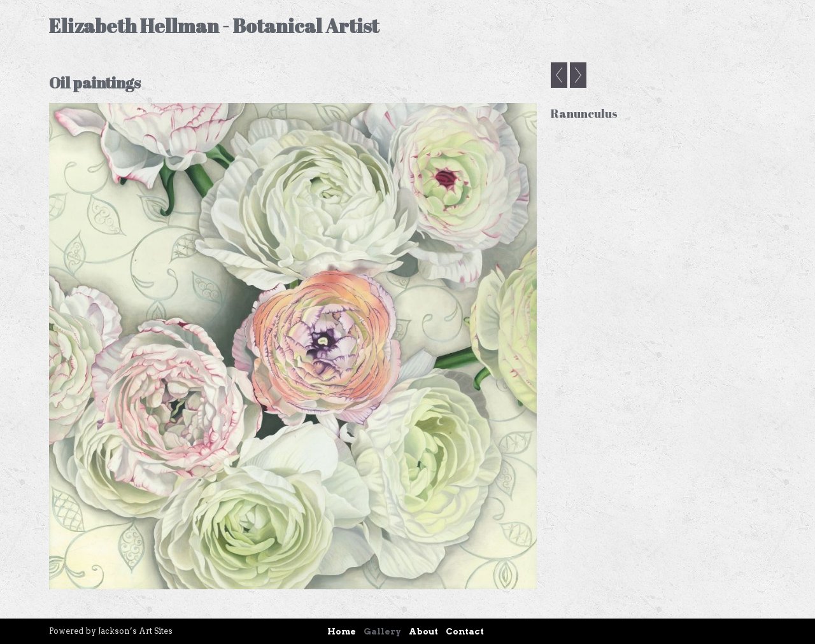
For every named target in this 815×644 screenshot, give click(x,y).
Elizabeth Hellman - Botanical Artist (214, 26)
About (423, 631)
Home (342, 631)
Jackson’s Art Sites (135, 631)
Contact (465, 631)
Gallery (382, 631)
